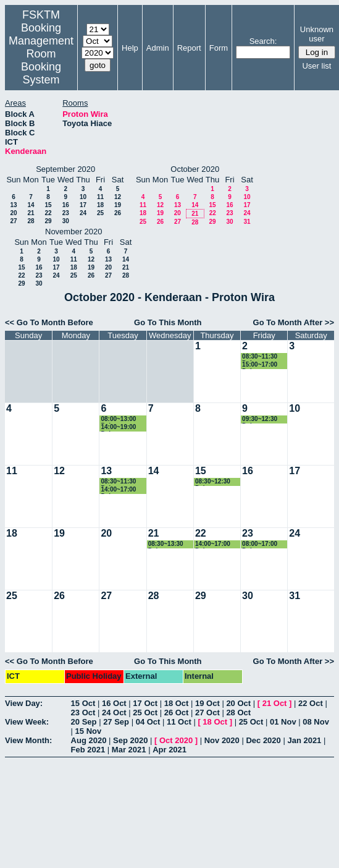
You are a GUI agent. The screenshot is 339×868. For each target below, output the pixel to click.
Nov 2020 (222, 740)
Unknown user (317, 34)
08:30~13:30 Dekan (166, 544)
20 (13, 213)
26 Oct (177, 713)
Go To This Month (168, 322)
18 (100, 205)
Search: (263, 41)
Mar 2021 (129, 750)
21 (31, 213)
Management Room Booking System (41, 60)
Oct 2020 (176, 740)
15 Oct (83, 703)
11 (100, 197)
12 (118, 197)
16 (66, 205)
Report (189, 48)
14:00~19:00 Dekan (118, 428)
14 (31, 205)
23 (66, 213)
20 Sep (84, 722)
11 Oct (179, 722)
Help (130, 48)
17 (83, 205)
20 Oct (238, 703)
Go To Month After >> (294, 322)
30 (66, 221)
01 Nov (283, 722)
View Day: (24, 703)
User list (316, 66)
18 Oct (177, 703)
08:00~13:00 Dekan (118, 419)
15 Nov (89, 731)
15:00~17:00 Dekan (260, 365)
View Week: (27, 722)
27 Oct (207, 713)
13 (13, 205)
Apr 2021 (169, 750)
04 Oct (148, 722)
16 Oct (114, 703)
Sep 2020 (130, 740)
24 (83, 213)
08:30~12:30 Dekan (213, 482)
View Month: (28, 740)
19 (118, 205)
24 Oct (114, 713)
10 (83, 197)
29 (48, 221)
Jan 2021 (304, 740)
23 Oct (83, 713)
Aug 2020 (89, 740)
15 (48, 205)
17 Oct (145, 703)
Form (219, 48)
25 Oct (145, 713)
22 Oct (311, 703)
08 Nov (316, 722)
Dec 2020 (263, 740)
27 (13, 221)
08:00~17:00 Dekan (260, 544)
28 (31, 221)
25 (100, 213)
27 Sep (116, 722)
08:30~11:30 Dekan (260, 357)
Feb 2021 (88, 750)
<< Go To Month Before (49, 322)
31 (247, 222)
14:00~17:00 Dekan (118, 490)
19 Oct (207, 703)
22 (48, 213)
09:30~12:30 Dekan (260, 419)
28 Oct (238, 713)
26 (118, 213)
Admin (158, 48)
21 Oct (275, 703)
